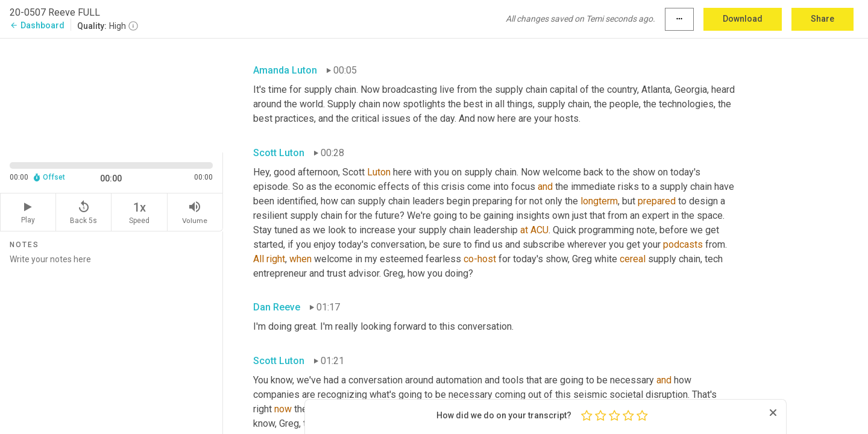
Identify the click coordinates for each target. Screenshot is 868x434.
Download (743, 19)
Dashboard (37, 25)
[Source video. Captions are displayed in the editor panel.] (112, 94)
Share (822, 19)
